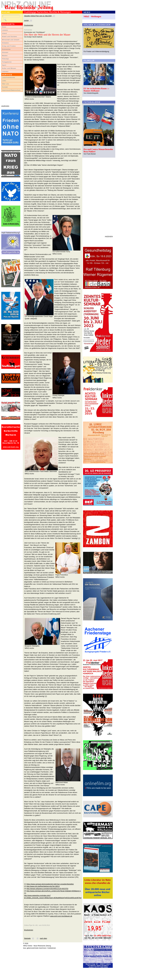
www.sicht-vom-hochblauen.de (61, 916)
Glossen (5, 52)
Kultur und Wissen (9, 68)
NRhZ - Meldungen (92, 16)
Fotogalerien (7, 62)
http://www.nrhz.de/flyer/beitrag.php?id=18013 (43, 886)
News (4, 27)
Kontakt (5, 87)
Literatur (5, 71)
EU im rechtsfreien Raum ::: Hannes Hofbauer (96, 90)
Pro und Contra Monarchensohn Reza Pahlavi (98, 150)
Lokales (5, 30)
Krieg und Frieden (9, 46)
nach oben (43, 938)
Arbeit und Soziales (10, 37)
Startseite (27, 938)
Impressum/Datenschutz (11, 90)
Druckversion (29, 25)
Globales (5, 43)
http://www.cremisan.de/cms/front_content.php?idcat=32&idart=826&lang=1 (54, 891)
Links (4, 81)
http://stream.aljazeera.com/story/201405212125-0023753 (47, 889)
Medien (5, 56)
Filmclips (5, 59)
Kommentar (6, 49)
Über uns (6, 84)
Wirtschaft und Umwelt (11, 40)
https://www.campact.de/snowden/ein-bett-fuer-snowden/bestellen (50, 884)
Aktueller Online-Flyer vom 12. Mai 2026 (38, 16)
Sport (4, 65)
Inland (4, 33)
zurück (26, 20)
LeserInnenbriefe (8, 77)
